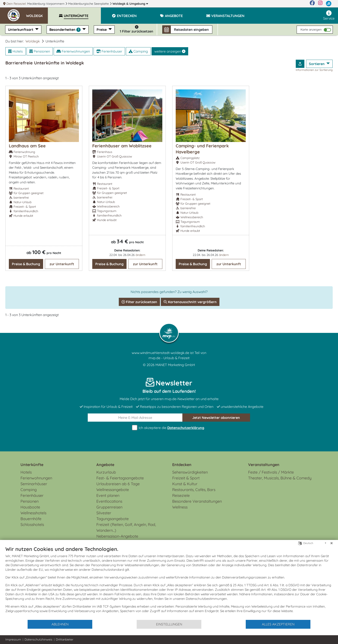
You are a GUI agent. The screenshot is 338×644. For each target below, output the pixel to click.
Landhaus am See (27, 146)
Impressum (13, 639)
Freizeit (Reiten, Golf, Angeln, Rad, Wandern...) (126, 527)
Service (329, 15)
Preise (102, 30)
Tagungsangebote (113, 519)
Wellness (180, 507)
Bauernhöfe (31, 519)
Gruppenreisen (109, 507)
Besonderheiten (65, 30)
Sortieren (317, 64)
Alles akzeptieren (278, 624)
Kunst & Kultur (185, 484)
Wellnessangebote (113, 490)
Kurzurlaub (106, 472)
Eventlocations (109, 501)
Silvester (104, 513)
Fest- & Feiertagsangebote (120, 478)
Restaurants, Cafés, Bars (194, 490)
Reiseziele (181, 495)
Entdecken (182, 465)
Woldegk (130, 4)
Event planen (108, 495)
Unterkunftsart (21, 30)
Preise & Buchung (26, 264)
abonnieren (216, 418)
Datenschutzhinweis (38, 639)
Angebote (105, 465)
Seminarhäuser (34, 484)
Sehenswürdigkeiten (190, 472)
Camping (138, 51)
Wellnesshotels (33, 513)
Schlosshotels (32, 525)
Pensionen (40, 51)
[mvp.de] (329, 4)
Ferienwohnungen (73, 51)
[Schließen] (332, 543)
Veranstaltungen (264, 465)
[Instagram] (320, 4)
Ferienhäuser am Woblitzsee (122, 146)
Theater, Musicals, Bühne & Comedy (280, 478)
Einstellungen (169, 624)
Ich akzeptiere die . (169, 428)
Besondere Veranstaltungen (197, 501)
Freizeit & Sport (186, 478)
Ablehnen (60, 624)
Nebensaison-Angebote (117, 536)
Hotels (16, 51)
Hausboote (30, 507)
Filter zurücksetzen (139, 302)
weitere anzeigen (170, 51)
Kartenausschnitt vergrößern (190, 302)
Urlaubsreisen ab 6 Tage (118, 484)
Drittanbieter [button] (65, 639)
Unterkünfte (32, 465)
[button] (37, 14)
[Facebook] (312, 4)
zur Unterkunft (62, 264)
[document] (169, 583)
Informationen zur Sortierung (314, 70)
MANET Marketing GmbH (175, 365)
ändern (140, 255)
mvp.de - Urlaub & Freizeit (169, 358)
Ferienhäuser (109, 51)
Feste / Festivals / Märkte (271, 472)
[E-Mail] (135, 418)
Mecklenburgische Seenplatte (89, 4)
